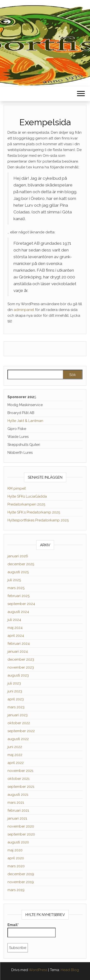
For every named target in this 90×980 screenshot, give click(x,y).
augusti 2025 (18, 572)
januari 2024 (18, 651)
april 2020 (16, 858)
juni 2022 (15, 747)
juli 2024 (14, 620)
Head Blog (70, 970)
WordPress (38, 970)
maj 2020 (15, 850)
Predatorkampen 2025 (26, 504)
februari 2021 (18, 810)
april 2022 (16, 763)
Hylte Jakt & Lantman (25, 421)
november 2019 (21, 882)
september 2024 (21, 604)
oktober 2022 (19, 723)
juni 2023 (15, 691)
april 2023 (16, 699)
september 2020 (21, 834)
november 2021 (20, 771)
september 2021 (21, 787)
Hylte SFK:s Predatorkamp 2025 (34, 512)
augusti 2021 (18, 795)
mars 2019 (16, 890)
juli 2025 (14, 580)
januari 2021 (17, 818)
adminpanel (24, 310)
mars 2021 (16, 802)
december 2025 (21, 564)
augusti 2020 (18, 842)
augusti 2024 (18, 612)
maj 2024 (15, 628)
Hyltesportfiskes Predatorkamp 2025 (38, 520)
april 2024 (16, 636)
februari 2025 (18, 596)
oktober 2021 (18, 779)
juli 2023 (14, 683)
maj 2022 (15, 755)
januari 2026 (18, 556)
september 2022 (21, 731)
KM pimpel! (17, 488)
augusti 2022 (18, 739)
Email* (32, 930)
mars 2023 (16, 707)
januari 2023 (18, 715)
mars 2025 (16, 588)
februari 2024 (19, 644)
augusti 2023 (18, 675)
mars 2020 (16, 866)
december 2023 (21, 659)
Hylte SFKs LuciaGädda (27, 496)
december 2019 (21, 874)
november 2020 (21, 826)
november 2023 (21, 667)
